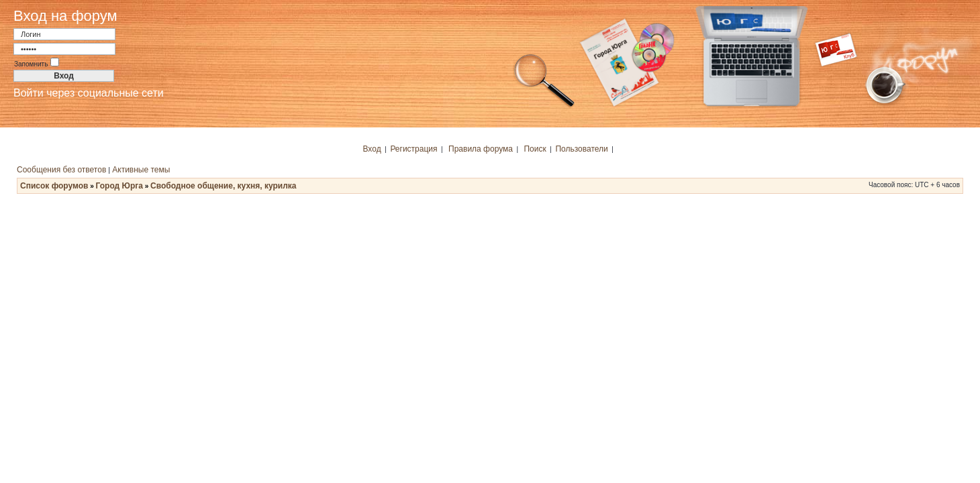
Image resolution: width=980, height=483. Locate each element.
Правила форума (481, 149)
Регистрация (413, 149)
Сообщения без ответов (61, 170)
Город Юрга (119, 186)
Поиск (535, 149)
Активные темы (141, 170)
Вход (372, 149)
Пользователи (581, 149)
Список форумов (54, 186)
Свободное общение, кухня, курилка (223, 186)
